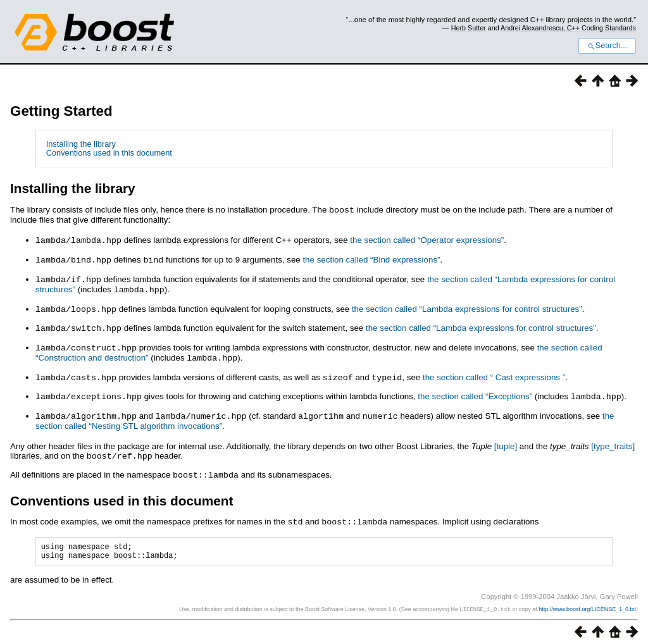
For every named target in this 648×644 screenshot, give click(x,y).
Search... (607, 46)
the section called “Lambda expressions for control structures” (467, 306)
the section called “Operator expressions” (427, 239)
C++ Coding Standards (601, 28)
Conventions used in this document (109, 153)
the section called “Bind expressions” (371, 258)
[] (506, 439)
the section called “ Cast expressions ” (494, 372)
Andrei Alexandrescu (532, 28)
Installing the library (81, 144)
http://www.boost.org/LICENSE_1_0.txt (587, 604)
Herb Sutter (469, 28)
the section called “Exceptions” (475, 390)
